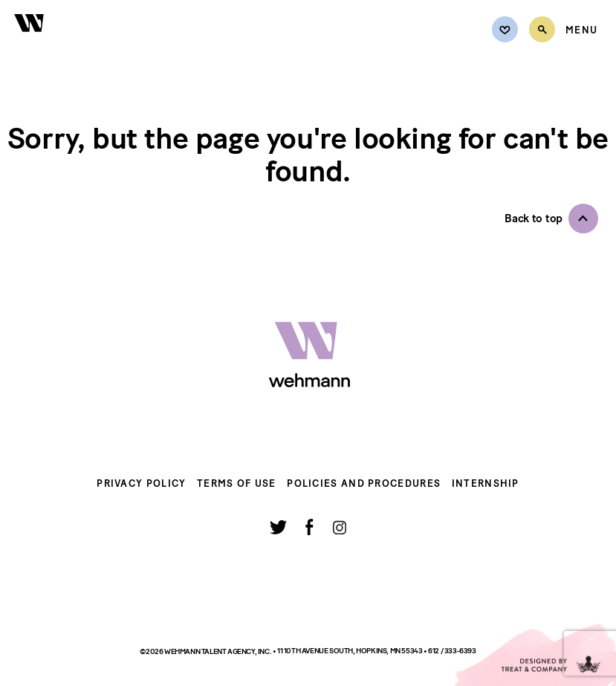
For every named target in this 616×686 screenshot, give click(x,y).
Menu (581, 30)
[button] (551, 219)
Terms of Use (237, 483)
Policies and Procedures (364, 483)
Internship (486, 483)
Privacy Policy (141, 483)
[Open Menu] (581, 30)
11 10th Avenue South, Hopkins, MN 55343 (350, 651)
